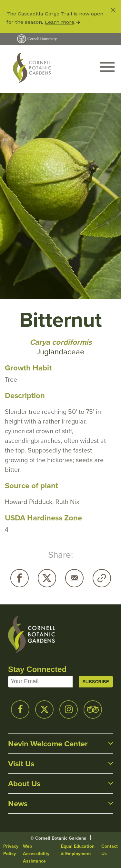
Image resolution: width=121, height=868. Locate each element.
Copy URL (102, 578)
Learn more (60, 22)
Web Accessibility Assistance (36, 854)
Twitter (47, 578)
